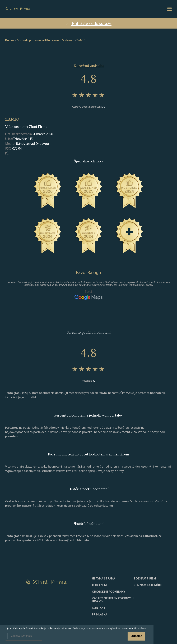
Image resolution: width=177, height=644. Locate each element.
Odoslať (136, 636)
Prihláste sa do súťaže (88, 24)
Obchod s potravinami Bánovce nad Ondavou (45, 40)
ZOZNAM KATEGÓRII (148, 585)
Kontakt (99, 608)
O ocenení (100, 585)
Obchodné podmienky (109, 592)
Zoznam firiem (145, 579)
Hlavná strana (104, 579)
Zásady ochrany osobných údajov (113, 600)
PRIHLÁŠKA (100, 615)
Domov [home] (10, 40)
